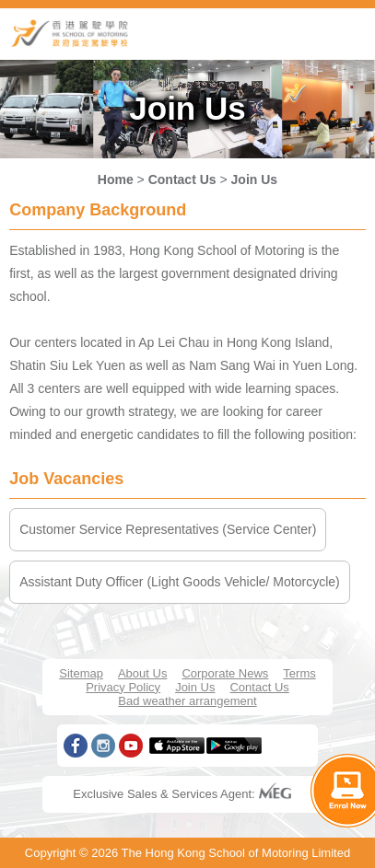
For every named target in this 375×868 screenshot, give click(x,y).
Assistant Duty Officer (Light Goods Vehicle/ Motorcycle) (180, 582)
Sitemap (81, 673)
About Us (142, 673)
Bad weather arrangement (187, 701)
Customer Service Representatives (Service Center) (168, 529)
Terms (299, 673)
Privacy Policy (123, 687)
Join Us (255, 179)
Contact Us (182, 179)
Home (116, 179)
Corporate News (225, 673)
